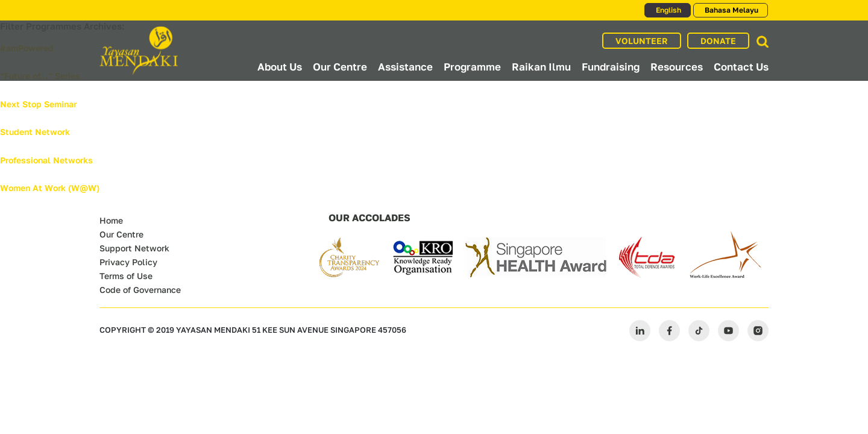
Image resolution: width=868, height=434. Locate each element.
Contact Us (741, 67)
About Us (280, 67)
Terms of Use (126, 276)
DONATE (718, 41)
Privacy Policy (128, 262)
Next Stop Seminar (38, 104)
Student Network (35, 132)
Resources (677, 67)
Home (111, 220)
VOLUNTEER (642, 41)
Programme (472, 67)
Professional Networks (46, 160)
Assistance (405, 67)
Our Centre (340, 67)
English (668, 10)
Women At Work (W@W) (50, 188)
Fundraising (611, 67)
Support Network (134, 248)
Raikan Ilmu (541, 67)
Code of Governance (140, 290)
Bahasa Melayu (731, 10)
